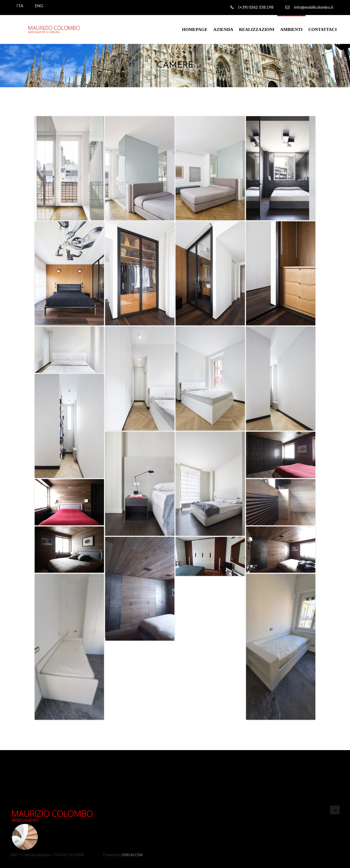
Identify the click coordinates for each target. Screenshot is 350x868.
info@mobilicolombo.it (309, 7)
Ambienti (291, 29)
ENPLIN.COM (133, 855)
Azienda (223, 29)
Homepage (195, 29)
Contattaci (323, 29)
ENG (39, 6)
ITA (20, 6)
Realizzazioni (257, 29)
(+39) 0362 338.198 (252, 7)
